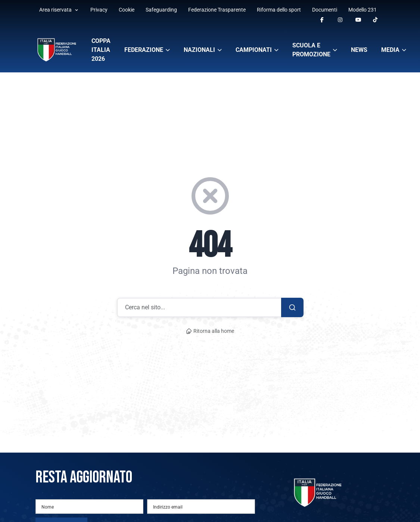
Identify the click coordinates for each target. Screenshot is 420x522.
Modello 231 (363, 10)
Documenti (325, 10)
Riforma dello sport (279, 10)
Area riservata (59, 10)
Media (394, 50)
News (359, 50)
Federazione (147, 50)
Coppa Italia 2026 (101, 50)
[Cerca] (292, 307)
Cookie (127, 10)
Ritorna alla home (210, 331)
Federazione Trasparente (217, 10)
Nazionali (203, 50)
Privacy (99, 10)
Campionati (257, 50)
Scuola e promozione (315, 50)
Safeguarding (161, 10)
